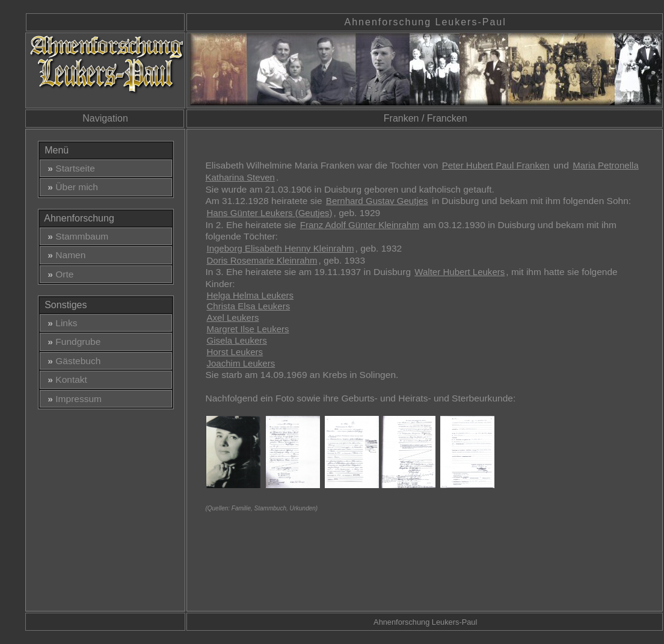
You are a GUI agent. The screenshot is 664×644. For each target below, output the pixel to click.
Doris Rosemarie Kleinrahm (262, 260)
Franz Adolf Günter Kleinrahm (360, 225)
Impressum (72, 399)
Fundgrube (72, 342)
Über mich (70, 187)
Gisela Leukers (236, 340)
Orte (58, 274)
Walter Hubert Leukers (460, 272)
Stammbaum (76, 236)
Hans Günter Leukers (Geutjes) (269, 213)
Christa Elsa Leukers (248, 306)
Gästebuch (72, 361)
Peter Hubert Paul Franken (496, 165)
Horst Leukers (235, 352)
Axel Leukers (232, 317)
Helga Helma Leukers (250, 295)
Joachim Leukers (241, 363)
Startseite (69, 168)
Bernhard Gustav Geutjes (377, 201)
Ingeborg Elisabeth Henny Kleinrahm (280, 248)
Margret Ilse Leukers (247, 329)
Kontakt (65, 379)
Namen (64, 255)
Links (60, 323)
